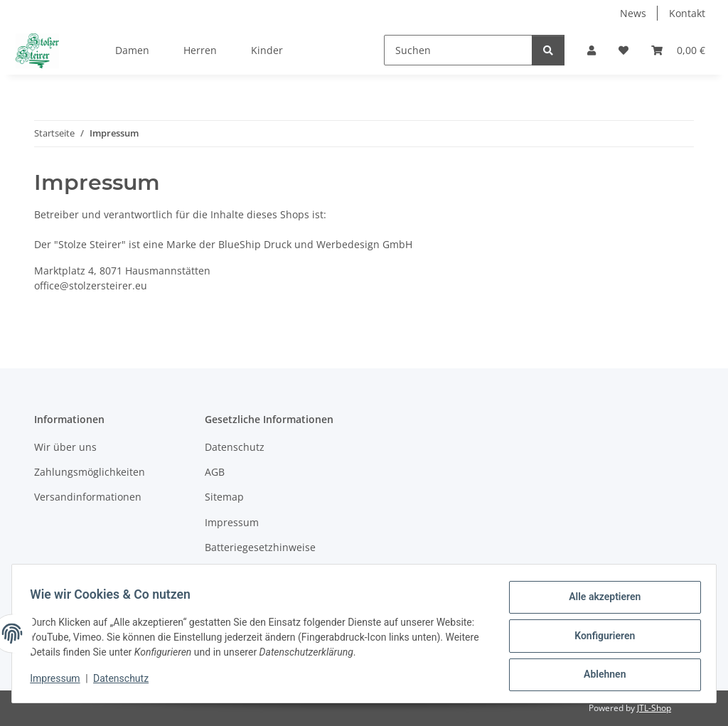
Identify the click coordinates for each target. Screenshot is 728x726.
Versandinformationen (88, 497)
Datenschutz (126, 682)
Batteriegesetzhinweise (260, 547)
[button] (591, 50)
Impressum (60, 682)
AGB (215, 472)
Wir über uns (65, 447)
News (633, 13)
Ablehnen (600, 676)
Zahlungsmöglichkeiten (90, 472)
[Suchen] (458, 50)
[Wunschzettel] (623, 50)
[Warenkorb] (678, 50)
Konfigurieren (600, 639)
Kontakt (687, 13)
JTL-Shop (654, 708)
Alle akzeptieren (600, 602)
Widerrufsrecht (241, 573)
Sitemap (224, 497)
